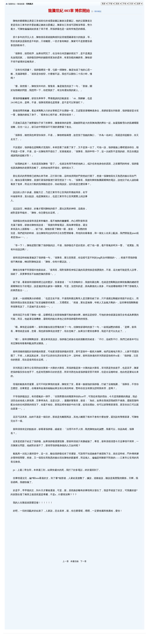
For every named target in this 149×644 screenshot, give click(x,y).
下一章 (83, 561)
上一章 (66, 561)
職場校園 (21, 4)
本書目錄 (74, 561)
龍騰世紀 (12, 4)
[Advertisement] (115, 63)
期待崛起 (98, 11)
